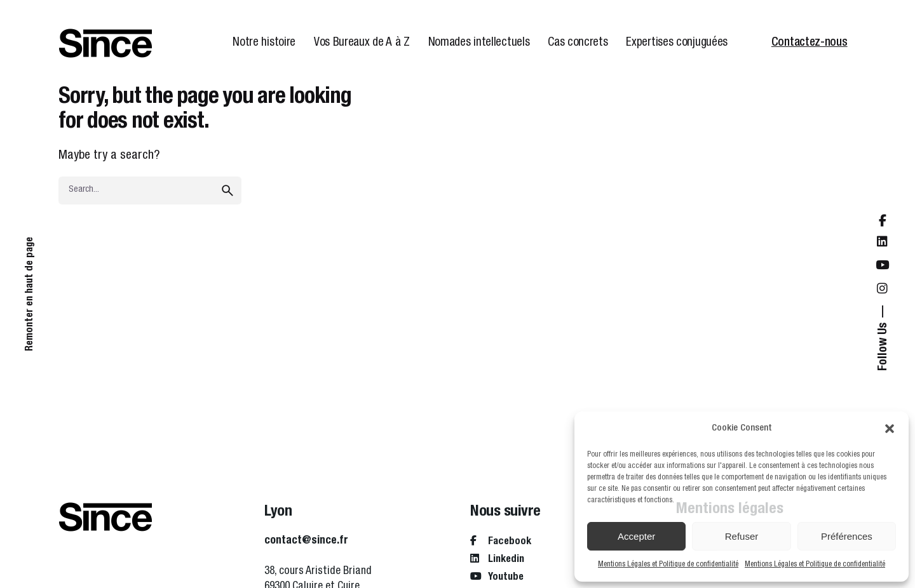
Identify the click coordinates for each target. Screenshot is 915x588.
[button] (890, 429)
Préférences (847, 536)
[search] (227, 190)
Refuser (742, 536)
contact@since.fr (306, 541)
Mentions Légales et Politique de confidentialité (668, 565)
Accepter (636, 536)
